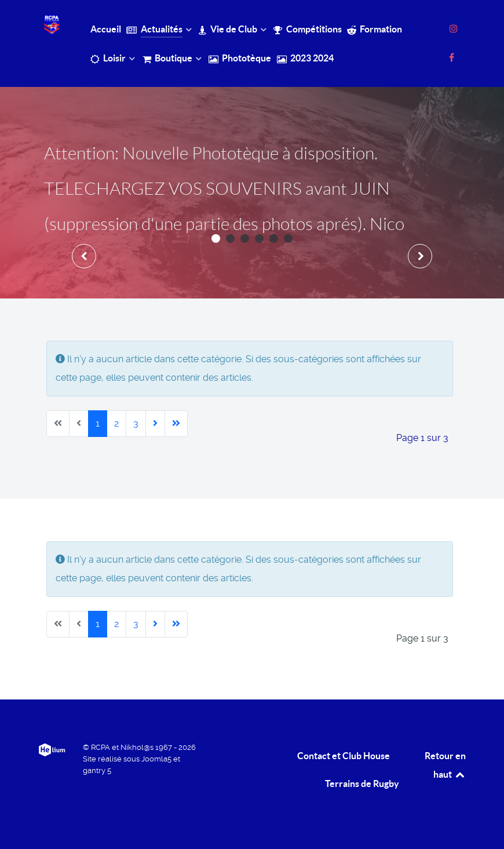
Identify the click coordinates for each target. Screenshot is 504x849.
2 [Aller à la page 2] (116, 423)
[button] (216, 238)
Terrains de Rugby (362, 784)
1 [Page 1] (98, 423)
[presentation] (84, 256)
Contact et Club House (344, 756)
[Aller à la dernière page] (176, 424)
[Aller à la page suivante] (155, 424)
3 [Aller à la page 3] (136, 423)
